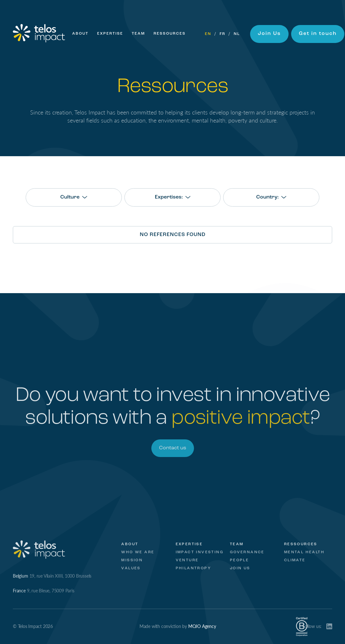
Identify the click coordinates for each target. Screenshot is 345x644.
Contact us (173, 448)
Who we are (138, 552)
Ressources (170, 34)
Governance (247, 552)
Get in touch (318, 34)
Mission (132, 560)
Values (131, 568)
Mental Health (304, 552)
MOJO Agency (202, 626)
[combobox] (74, 197)
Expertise (110, 34)
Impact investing (200, 552)
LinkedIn (329, 626)
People (239, 560)
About (80, 34)
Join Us (269, 34)
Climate (295, 560)
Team (138, 34)
